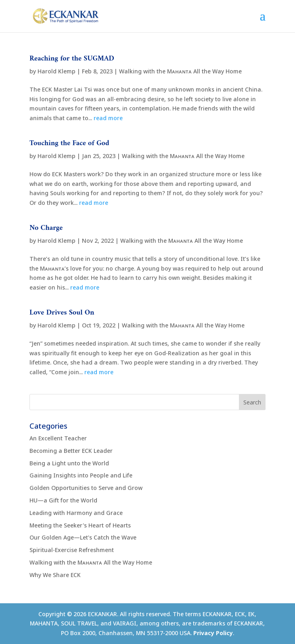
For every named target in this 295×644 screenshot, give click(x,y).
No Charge (46, 228)
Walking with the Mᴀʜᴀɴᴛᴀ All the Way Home (180, 71)
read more (108, 118)
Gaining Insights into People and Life (81, 475)
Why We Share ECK (55, 575)
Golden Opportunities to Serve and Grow (86, 488)
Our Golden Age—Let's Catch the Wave (83, 537)
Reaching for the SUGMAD (72, 59)
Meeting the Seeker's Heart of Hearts (80, 525)
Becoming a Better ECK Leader (71, 451)
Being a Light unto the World (69, 463)
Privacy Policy (213, 633)
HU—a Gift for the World (63, 500)
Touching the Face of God (69, 143)
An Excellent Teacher (58, 438)
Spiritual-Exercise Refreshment (72, 550)
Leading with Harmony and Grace (76, 513)
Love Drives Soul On (62, 313)
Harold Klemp (56, 71)
